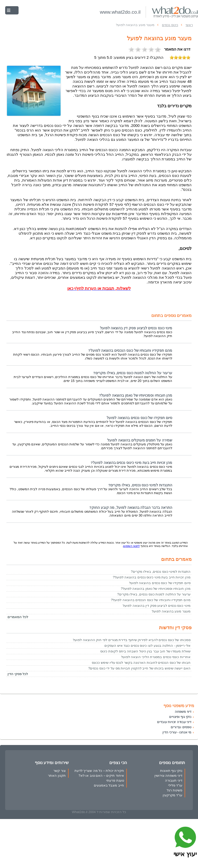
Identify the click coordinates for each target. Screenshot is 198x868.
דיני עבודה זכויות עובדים (174, 722)
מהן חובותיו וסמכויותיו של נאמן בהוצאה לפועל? (136, 395)
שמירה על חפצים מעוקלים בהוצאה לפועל (140, 440)
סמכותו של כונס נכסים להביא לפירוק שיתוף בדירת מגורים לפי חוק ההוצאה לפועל (132, 640)
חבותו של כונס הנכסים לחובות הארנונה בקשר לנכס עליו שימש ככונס (141, 663)
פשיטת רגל (175, 790)
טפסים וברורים (181, 727)
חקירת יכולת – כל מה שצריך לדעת (99, 771)
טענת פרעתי (115, 780)
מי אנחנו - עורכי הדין (177, 732)
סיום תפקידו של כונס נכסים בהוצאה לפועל (139, 418)
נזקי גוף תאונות (171, 771)
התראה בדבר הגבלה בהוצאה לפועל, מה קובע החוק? (131, 508)
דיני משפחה (183, 712)
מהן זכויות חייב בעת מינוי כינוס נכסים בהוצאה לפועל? (131, 463)
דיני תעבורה (174, 780)
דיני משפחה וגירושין (168, 776)
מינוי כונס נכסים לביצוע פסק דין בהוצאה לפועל (136, 328)
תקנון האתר (57, 776)
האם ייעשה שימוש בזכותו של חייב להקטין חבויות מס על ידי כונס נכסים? (139, 668)
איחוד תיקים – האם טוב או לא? (101, 776)
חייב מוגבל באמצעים (109, 785)
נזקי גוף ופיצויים (180, 717)
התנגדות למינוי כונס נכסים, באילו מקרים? (140, 485)
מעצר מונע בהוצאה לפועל (171, 611)
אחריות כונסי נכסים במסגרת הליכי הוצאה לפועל (156, 657)
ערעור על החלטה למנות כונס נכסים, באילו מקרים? (133, 373)
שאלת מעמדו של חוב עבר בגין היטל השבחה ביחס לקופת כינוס (145, 651)
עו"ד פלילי (175, 785)
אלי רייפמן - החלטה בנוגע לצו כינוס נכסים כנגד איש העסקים (147, 646)
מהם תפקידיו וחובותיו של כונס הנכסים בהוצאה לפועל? (130, 351)
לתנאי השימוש (131, 546)
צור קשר (60, 771)
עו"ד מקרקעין (172, 795)
